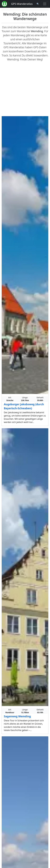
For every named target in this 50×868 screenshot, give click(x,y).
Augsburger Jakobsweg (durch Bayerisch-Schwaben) (24, 406)
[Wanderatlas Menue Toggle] (45, 4)
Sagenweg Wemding (17, 716)
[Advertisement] (25, 89)
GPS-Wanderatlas (22, 4)
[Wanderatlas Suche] (38, 4)
